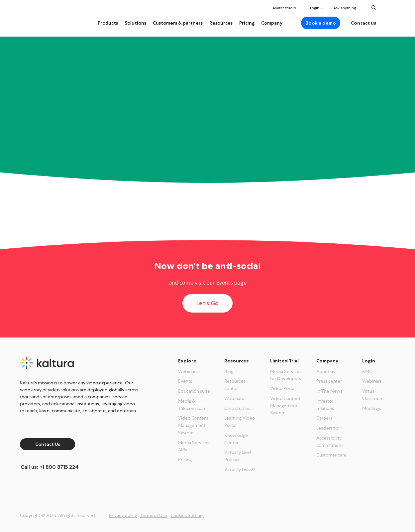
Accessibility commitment (330, 442)
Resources (221, 23)
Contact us (363, 23)
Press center (329, 381)
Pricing (247, 23)
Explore (187, 361)
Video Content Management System (193, 425)
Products (108, 23)
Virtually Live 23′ (240, 469)
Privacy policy (123, 515)
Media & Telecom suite (192, 405)
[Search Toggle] (374, 7)
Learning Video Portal (240, 422)
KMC (367, 371)
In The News (329, 391)
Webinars (188, 371)
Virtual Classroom (373, 395)
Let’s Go (207, 303)
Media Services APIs (194, 446)
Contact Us (48, 444)
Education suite (194, 391)
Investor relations (325, 405)
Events (185, 381)
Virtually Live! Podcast (238, 456)
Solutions (135, 23)
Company (272, 23)
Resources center (235, 385)
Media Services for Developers (286, 375)
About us (326, 371)
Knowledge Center (236, 439)
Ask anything (346, 8)
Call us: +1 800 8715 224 (50, 467)
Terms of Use (154, 515)
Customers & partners (178, 23)
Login (315, 8)
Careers (324, 418)
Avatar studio (284, 8)
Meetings (372, 408)
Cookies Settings (187, 515)
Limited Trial (284, 361)
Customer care (331, 455)
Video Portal (283, 388)
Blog (229, 371)
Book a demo (321, 23)
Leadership (328, 428)
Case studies (237, 408)
